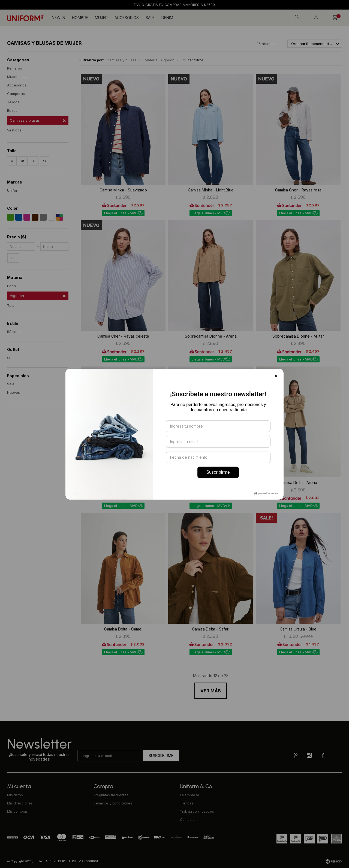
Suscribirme (218, 472)
